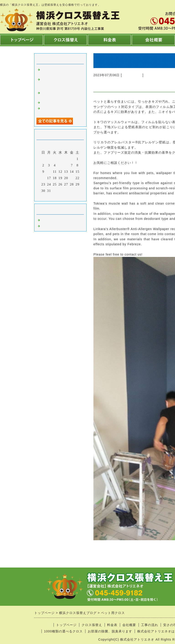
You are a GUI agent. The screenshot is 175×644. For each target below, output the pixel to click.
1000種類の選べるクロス (63, 631)
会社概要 (129, 625)
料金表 (112, 625)
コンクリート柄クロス (58, 102)
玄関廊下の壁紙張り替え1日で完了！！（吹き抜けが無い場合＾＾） (62, 83)
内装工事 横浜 (53, 226)
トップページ (66, 625)
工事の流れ (150, 625)
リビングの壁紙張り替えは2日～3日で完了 (62, 71)
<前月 (51, 197)
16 (43, 178)
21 (72, 178)
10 (49, 172)
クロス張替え (132, 75)
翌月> (70, 197)
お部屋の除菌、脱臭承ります (110, 631)
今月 (60, 197)
